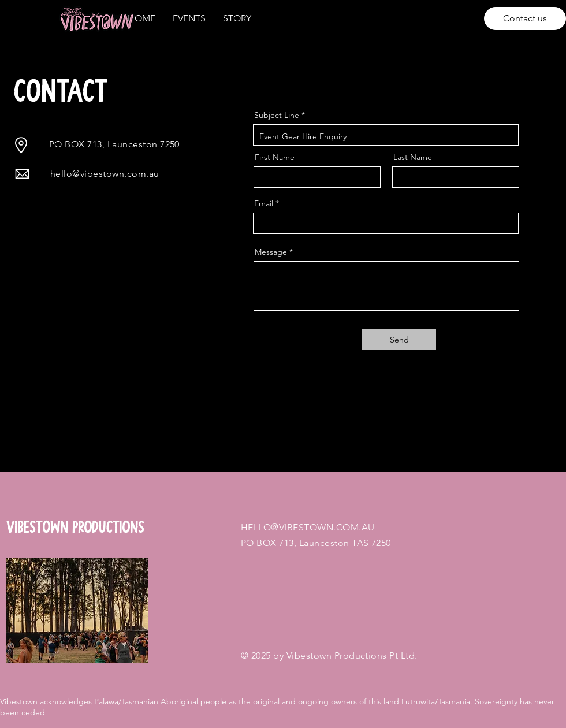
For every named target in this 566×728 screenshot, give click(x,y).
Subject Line (277, 115)
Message (271, 252)
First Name (275, 157)
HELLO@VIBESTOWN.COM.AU (308, 527)
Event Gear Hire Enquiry (386, 135)
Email (264, 203)
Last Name (413, 157)
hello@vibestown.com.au (105, 174)
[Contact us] (525, 18)
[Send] (399, 340)
